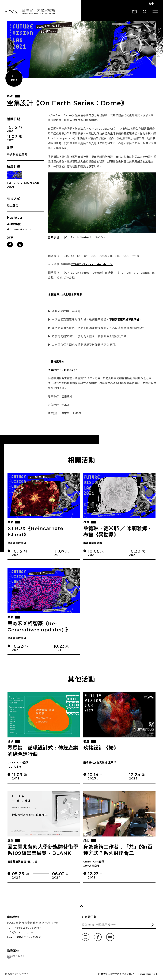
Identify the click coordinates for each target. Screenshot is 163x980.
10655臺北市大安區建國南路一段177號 (33, 923)
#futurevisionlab (20, 229)
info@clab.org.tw (20, 932)
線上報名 (13, 206)
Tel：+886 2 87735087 (24, 928)
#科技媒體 (14, 224)
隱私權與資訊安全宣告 (17, 974)
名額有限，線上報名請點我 (65, 294)
